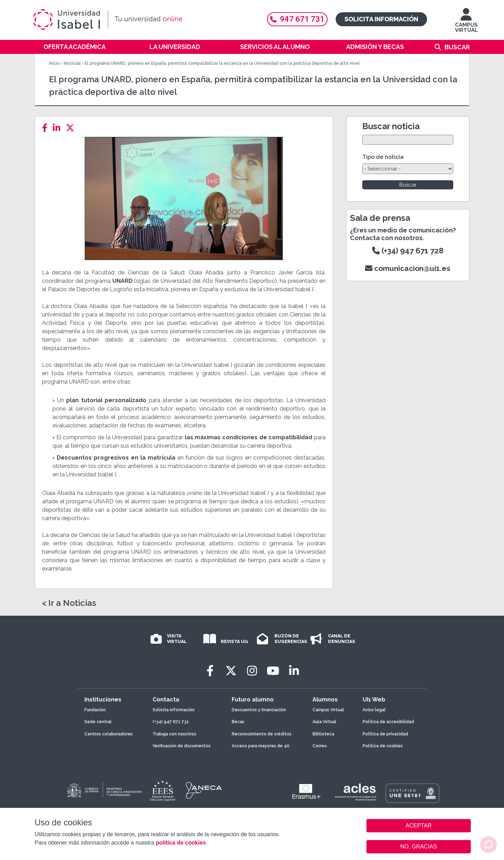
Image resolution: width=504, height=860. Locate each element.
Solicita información (381, 19)
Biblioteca (323, 734)
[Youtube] (273, 671)
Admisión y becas (375, 47)
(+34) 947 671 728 (408, 251)
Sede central (98, 722)
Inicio (54, 63)
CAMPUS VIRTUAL (466, 24)
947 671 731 (297, 19)
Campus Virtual (328, 710)
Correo (320, 746)
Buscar (457, 47)
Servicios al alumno (275, 47)
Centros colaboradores (108, 734)
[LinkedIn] (59, 128)
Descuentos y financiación (259, 710)
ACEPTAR (419, 826)
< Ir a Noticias (69, 603)
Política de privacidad (385, 734)
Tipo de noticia (383, 157)
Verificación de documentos (182, 746)
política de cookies (181, 843)
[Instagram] (252, 671)
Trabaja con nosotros (174, 734)
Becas (238, 722)
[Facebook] (47, 128)
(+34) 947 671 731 (171, 722)
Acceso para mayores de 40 (261, 746)
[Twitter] (72, 128)
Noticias (72, 63)
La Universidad (175, 47)
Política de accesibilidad (388, 722)
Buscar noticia (391, 126)
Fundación (95, 710)
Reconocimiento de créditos (262, 734)
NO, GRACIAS (419, 847)
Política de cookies (383, 746)
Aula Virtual (324, 722)
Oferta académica (75, 47)
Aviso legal (374, 710)
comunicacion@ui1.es (408, 268)
